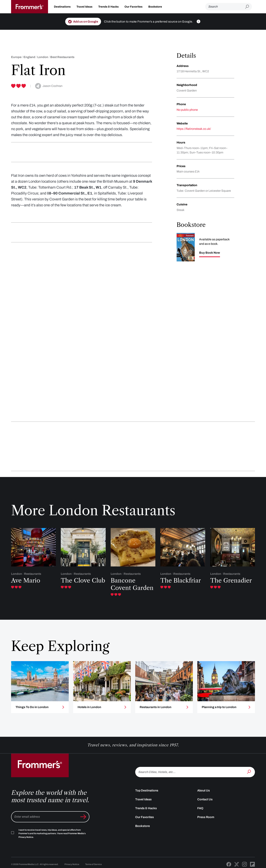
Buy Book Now (210, 253)
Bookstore (155, 7)
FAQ (200, 808)
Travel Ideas (84, 7)
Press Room (206, 817)
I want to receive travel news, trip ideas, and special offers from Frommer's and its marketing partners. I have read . (52, 834)
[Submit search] (249, 7)
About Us (204, 790)
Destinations (62, 7)
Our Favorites (133, 7)
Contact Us (205, 799)
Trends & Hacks (108, 7)
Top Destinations (147, 790)
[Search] (225, 7)
